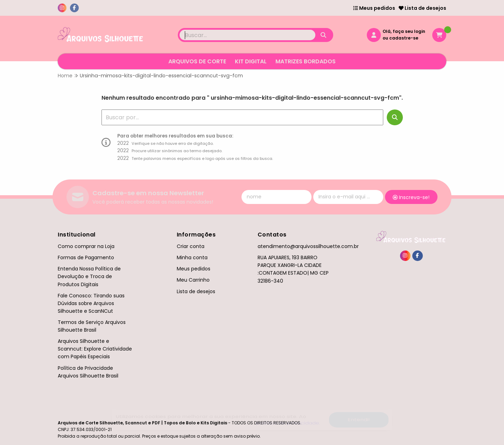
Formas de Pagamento (86, 257)
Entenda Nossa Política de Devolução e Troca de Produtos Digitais (89, 276)
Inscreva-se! (411, 197)
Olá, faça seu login (404, 31)
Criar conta (191, 246)
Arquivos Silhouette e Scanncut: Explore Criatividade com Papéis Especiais (95, 349)
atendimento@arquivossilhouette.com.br (308, 246)
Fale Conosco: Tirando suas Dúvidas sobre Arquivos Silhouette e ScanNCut (91, 303)
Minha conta (192, 257)
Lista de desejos (422, 8)
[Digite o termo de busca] (247, 35)
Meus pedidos (374, 8)
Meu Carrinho (193, 280)
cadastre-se (404, 38)
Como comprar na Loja (86, 246)
